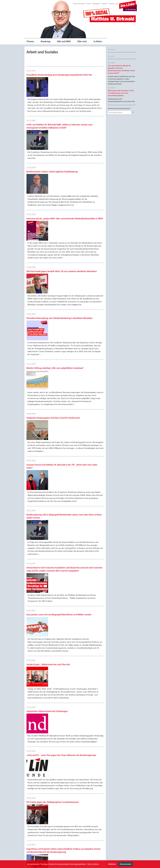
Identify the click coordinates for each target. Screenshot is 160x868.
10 (55, 778)
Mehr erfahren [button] (93, 864)
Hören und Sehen (79, 4)
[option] (63, 854)
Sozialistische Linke (117, 831)
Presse (89, 4)
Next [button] (137, 854)
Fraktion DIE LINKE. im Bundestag (119, 800)
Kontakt (111, 4)
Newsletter (96, 4)
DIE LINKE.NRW (116, 804)
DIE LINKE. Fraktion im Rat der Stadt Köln (121, 812)
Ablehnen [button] (112, 864)
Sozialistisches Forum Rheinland (118, 836)
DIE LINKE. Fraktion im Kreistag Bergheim (119, 827)
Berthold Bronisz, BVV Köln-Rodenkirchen (120, 818)
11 (59, 778)
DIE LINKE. (115, 795)
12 (63, 778)
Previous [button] (54, 854)
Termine (104, 4)
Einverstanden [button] (125, 864)
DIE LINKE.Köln (116, 808)
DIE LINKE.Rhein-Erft (118, 822)
